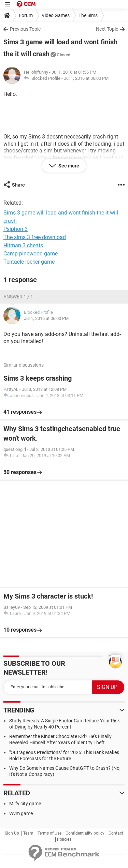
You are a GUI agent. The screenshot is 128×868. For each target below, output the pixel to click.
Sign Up (12, 833)
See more (68, 166)
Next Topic (107, 29)
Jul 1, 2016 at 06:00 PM (86, 78)
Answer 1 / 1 (18, 297)
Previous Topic (25, 29)
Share (18, 185)
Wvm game (21, 813)
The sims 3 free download (35, 237)
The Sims (88, 15)
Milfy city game (25, 804)
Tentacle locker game (29, 262)
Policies (64, 839)
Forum (26, 15)
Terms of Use (49, 833)
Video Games (56, 15)
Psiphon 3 (16, 229)
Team (28, 833)
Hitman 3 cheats (23, 245)
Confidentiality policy (85, 833)
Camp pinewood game (31, 254)
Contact (116, 833)
